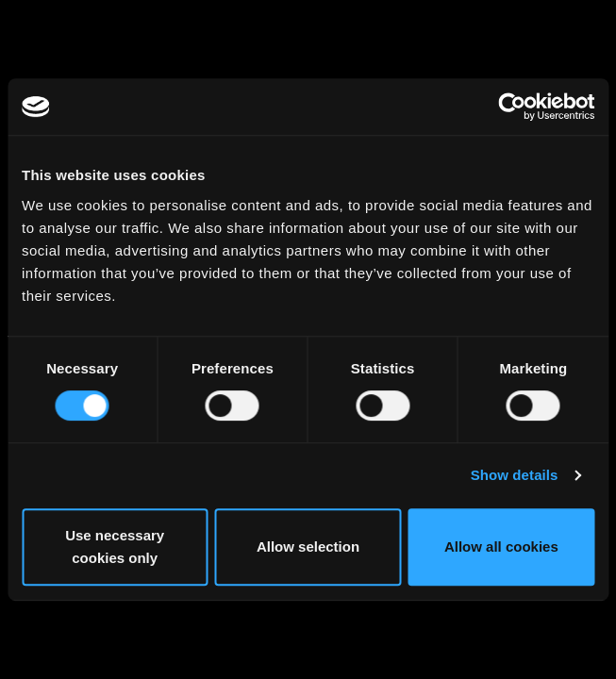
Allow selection (308, 547)
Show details (515, 475)
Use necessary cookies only (115, 547)
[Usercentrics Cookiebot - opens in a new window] (512, 107)
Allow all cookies (501, 547)
